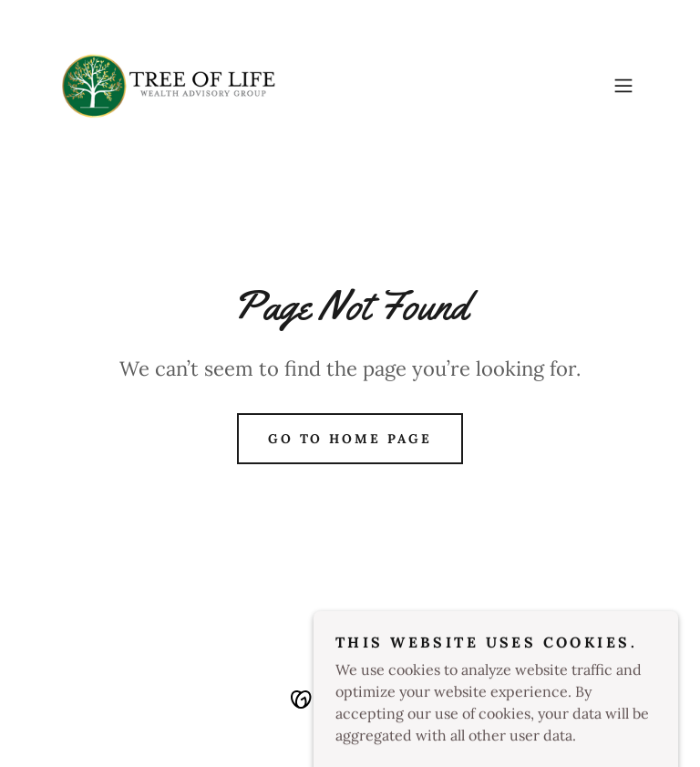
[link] (169, 86)
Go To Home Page (350, 439)
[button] (623, 86)
